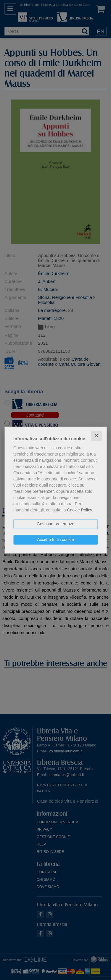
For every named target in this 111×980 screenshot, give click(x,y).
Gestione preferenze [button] (55, 524)
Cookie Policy (79, 510)
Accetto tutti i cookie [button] (55, 540)
